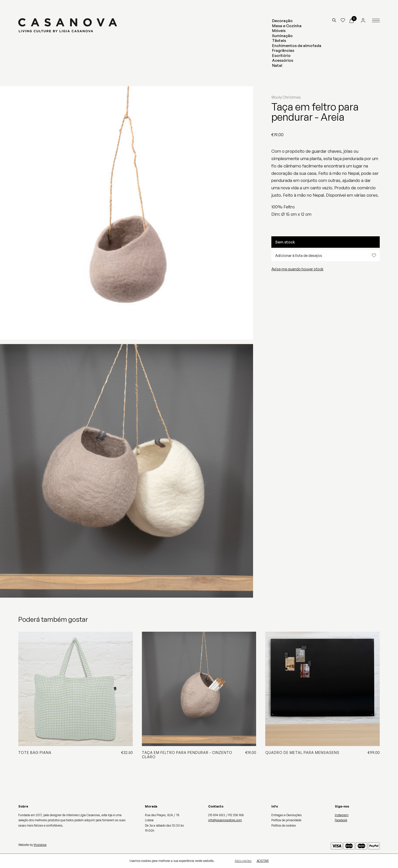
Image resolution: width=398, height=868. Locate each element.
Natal (277, 65)
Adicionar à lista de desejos (326, 255)
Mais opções (243, 861)
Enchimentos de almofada (297, 46)
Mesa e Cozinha (287, 26)
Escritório (281, 56)
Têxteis (279, 41)
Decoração (282, 21)
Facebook (341, 820)
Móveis (279, 31)
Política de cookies (284, 825)
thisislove (40, 845)
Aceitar (263, 861)
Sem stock (285, 242)
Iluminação (282, 36)
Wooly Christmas (286, 97)
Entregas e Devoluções (286, 815)
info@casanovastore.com (225, 820)
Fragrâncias (283, 50)
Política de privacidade (286, 820)
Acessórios (283, 60)
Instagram (342, 815)
